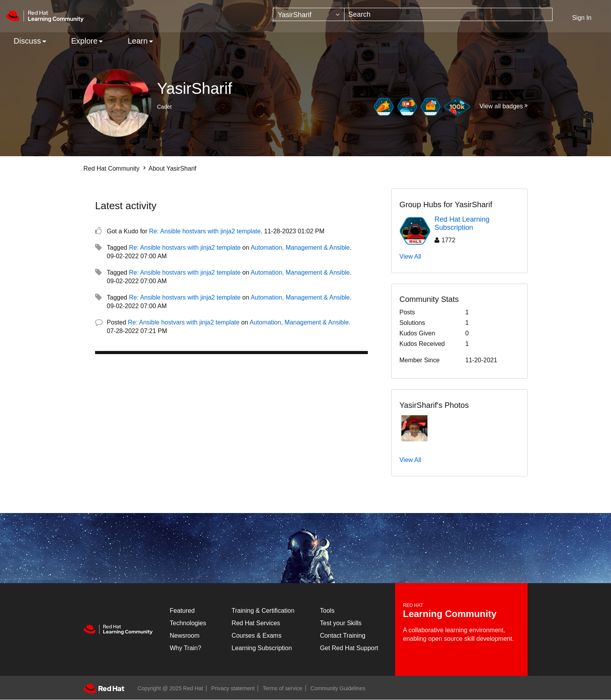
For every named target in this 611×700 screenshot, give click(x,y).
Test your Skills (341, 623)
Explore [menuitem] (84, 41)
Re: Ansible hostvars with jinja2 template (205, 231)
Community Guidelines (338, 688)
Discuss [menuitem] (27, 41)
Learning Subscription (262, 648)
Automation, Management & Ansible (300, 248)
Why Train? (186, 648)
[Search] (449, 14)
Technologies (188, 623)
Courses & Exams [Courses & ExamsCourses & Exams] (256, 636)
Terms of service (283, 688)
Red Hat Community (111, 168)
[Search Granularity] (309, 14)
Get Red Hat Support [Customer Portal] (349, 648)
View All (410, 257)
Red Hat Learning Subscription (462, 224)
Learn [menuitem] (138, 41)
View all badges (501, 106)
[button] (414, 428)
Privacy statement (233, 688)
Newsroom (185, 636)
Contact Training (343, 636)
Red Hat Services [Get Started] (256, 623)
